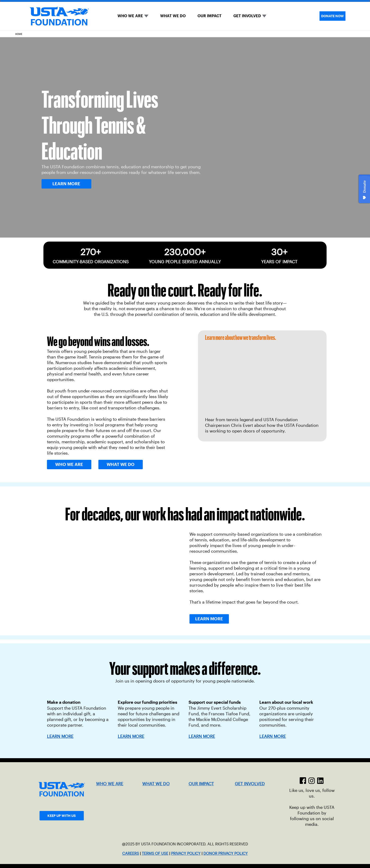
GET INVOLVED (247, 16)
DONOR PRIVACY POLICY (226, 854)
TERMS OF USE (155, 854)
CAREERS (131, 854)
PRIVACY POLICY (186, 854)
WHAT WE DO (173, 16)
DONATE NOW (332, 16)
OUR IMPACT (210, 16)
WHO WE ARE (130, 16)
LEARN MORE (131, 736)
